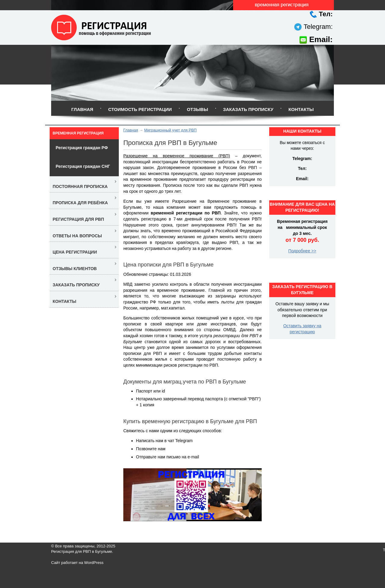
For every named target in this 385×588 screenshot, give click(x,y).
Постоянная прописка (80, 186)
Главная (82, 109)
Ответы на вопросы (77, 236)
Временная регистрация (78, 133)
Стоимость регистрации (140, 109)
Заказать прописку (248, 109)
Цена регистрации (75, 252)
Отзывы (197, 109)
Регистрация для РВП (78, 219)
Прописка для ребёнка (80, 203)
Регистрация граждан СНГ (83, 166)
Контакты (301, 109)
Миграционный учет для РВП (170, 130)
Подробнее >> (302, 251)
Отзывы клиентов (75, 269)
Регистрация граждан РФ (82, 148)
